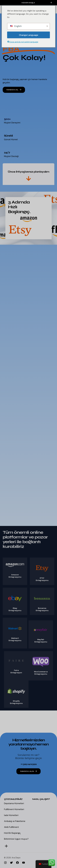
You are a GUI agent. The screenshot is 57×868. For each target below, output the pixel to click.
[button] (6, 846)
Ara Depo (16, 858)
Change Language (29, 35)
